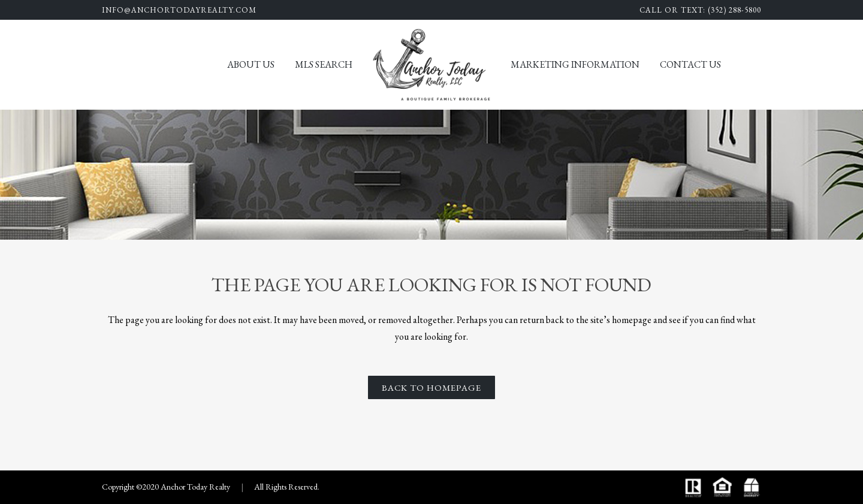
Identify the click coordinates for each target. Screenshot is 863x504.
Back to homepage (431, 387)
